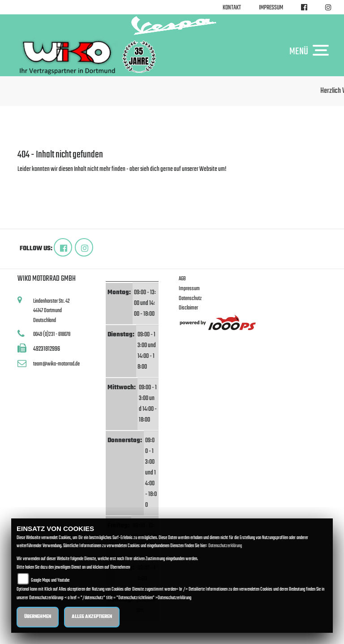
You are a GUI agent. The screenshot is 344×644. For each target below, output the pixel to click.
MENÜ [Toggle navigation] (311, 51)
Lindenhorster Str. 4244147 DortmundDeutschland (52, 311)
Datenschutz (190, 298)
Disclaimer (188, 308)
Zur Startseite (32, 180)
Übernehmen (38, 617)
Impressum (271, 8)
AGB (182, 279)
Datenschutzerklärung (225, 546)
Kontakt (232, 8)
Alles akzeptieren (92, 617)
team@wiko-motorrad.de (56, 364)
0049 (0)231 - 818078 (52, 334)
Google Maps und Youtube (50, 581)
